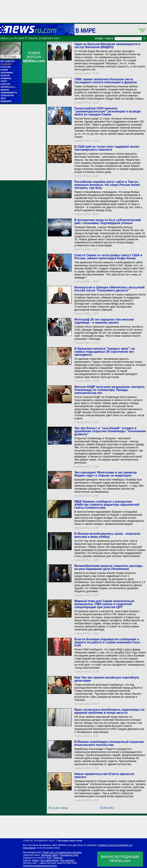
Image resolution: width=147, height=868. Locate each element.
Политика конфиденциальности (40, 866)
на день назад (60, 808)
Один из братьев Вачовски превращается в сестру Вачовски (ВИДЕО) (107, 46)
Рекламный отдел (69, 855)
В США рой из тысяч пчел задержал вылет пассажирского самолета (107, 148)
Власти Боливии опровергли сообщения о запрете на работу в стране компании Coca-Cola (107, 642)
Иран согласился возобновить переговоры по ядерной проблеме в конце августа (109, 711)
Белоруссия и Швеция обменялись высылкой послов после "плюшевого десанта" (109, 289)
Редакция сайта (49, 855)
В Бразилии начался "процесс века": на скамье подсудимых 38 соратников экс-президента (104, 352)
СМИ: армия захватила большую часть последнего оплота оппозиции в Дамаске (106, 81)
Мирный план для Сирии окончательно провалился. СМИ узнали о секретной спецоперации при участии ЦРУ (104, 604)
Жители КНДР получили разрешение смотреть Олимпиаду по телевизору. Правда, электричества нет (109, 390)
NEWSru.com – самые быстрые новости (44, 863)
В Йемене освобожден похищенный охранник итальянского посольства (109, 743)
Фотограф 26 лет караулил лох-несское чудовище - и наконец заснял (104, 321)
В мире (86, 30)
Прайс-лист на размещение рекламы (62, 852)
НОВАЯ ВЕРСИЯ (34, 57)
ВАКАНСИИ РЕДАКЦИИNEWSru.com (120, 859)
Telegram (58, 858)
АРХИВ (99, 39)
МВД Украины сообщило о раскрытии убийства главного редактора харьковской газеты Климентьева (107, 505)
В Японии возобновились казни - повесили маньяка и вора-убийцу (107, 535)
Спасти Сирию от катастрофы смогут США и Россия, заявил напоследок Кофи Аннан (108, 257)
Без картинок (67, 860)
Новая (35, 860)
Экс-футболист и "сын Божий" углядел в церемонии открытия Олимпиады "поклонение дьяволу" (110, 431)
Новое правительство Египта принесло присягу (104, 775)
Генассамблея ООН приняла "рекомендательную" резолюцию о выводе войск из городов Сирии (107, 111)
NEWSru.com (7, 38)
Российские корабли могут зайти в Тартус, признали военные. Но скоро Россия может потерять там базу (107, 185)
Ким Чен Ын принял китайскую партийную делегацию (107, 679)
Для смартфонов (49, 860)
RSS (49, 858)
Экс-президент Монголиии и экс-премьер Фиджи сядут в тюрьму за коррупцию (105, 474)
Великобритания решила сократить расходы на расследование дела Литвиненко (108, 567)
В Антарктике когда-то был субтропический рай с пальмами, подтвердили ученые (107, 222)
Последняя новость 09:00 (70, 841)
